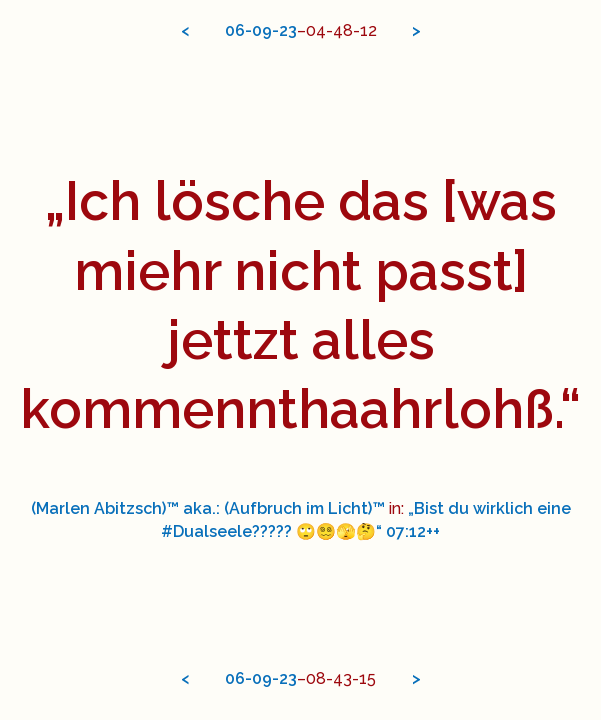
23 (288, 30)
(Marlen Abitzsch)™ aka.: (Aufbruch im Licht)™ (208, 508)
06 (235, 30)
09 (262, 30)
